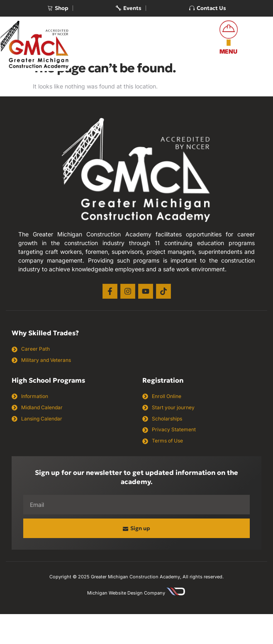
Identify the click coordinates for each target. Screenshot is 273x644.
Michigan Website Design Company (126, 593)
